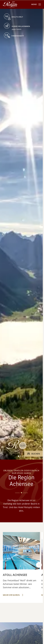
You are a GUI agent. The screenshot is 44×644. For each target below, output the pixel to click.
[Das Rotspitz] (10, 4)
